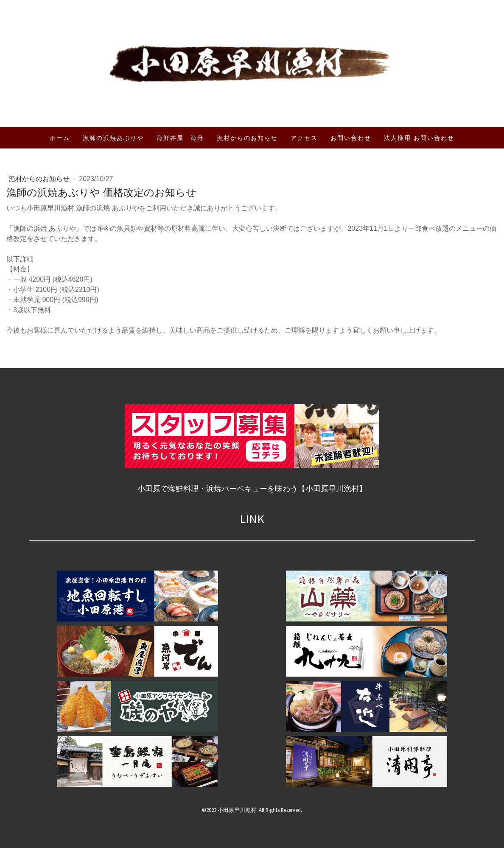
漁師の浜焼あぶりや (113, 138)
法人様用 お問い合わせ (419, 138)
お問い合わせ (351, 138)
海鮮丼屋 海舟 (180, 138)
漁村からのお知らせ (247, 138)
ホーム (60, 138)
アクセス (304, 138)
